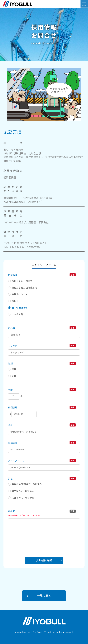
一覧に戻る (44, 596)
